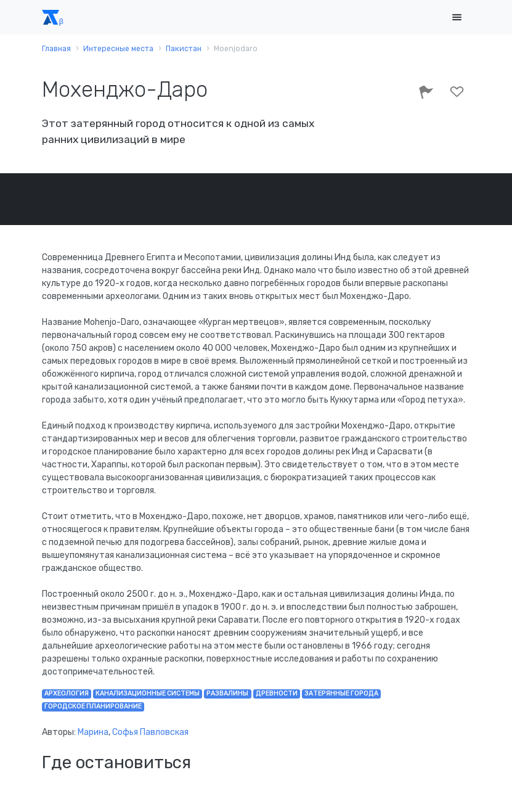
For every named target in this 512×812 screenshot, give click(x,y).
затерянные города (341, 693)
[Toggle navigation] (457, 18)
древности (277, 693)
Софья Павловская (150, 732)
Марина (93, 732)
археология (67, 693)
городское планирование (93, 706)
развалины (227, 693)
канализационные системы (148, 693)
